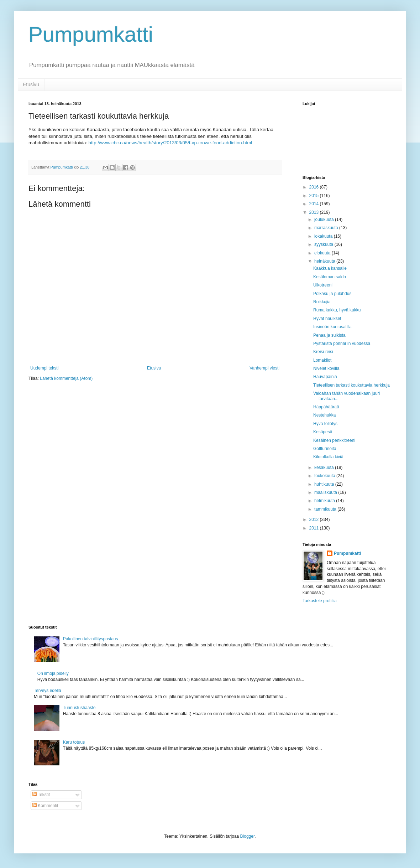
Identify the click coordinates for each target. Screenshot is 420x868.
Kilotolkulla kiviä (328, 457)
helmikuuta (325, 501)
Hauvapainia (325, 377)
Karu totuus (74, 742)
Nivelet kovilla (326, 368)
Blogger (248, 836)
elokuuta (323, 253)
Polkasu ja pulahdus (332, 294)
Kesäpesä (323, 432)
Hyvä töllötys (325, 424)
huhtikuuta (325, 484)
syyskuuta (324, 244)
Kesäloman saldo (330, 277)
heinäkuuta (325, 261)
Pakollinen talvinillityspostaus (91, 639)
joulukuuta (325, 219)
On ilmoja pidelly (53, 673)
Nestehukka (324, 415)
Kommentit (45, 806)
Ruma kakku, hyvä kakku (337, 310)
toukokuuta (325, 476)
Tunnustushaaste (79, 708)
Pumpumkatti (91, 34)
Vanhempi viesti (264, 368)
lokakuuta (324, 236)
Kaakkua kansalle (330, 268)
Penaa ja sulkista (329, 335)
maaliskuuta (326, 492)
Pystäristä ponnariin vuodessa (342, 343)
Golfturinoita (325, 449)
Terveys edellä (48, 691)
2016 (315, 187)
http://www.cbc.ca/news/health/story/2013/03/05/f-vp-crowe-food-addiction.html (170, 143)
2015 (315, 196)
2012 (315, 520)
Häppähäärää (326, 407)
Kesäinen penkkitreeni (334, 440)
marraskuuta (327, 228)
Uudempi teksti (44, 368)
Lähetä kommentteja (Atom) (66, 378)
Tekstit (41, 795)
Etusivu (31, 84)
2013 (315, 212)
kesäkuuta (325, 467)
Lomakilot (322, 360)
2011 (315, 528)
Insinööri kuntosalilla (332, 327)
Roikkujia (322, 302)
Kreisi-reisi (323, 352)
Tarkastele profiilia (320, 601)
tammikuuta (326, 509)
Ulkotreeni (323, 285)
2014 (315, 204)
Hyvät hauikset (327, 319)
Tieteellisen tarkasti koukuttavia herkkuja (351, 385)
